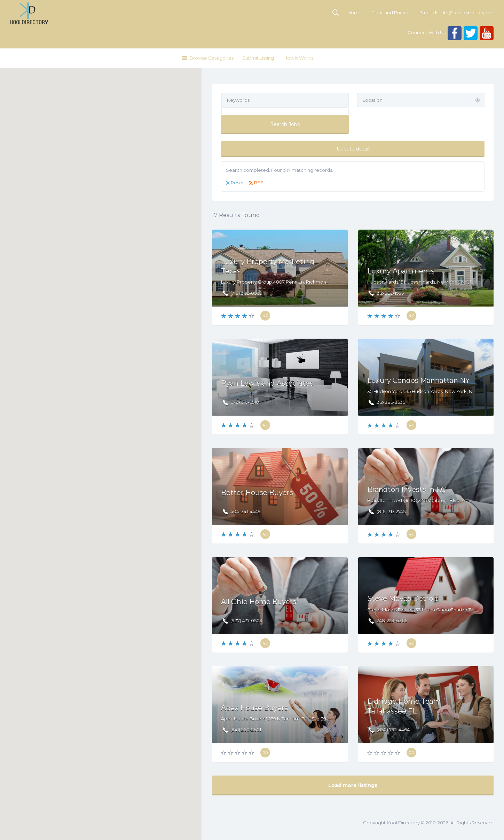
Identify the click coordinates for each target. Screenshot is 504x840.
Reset (237, 183)
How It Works (298, 58)
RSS (259, 183)
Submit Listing (258, 58)
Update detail (353, 149)
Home (355, 13)
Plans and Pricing (391, 13)
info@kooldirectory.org (467, 13)
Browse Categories (212, 58)
